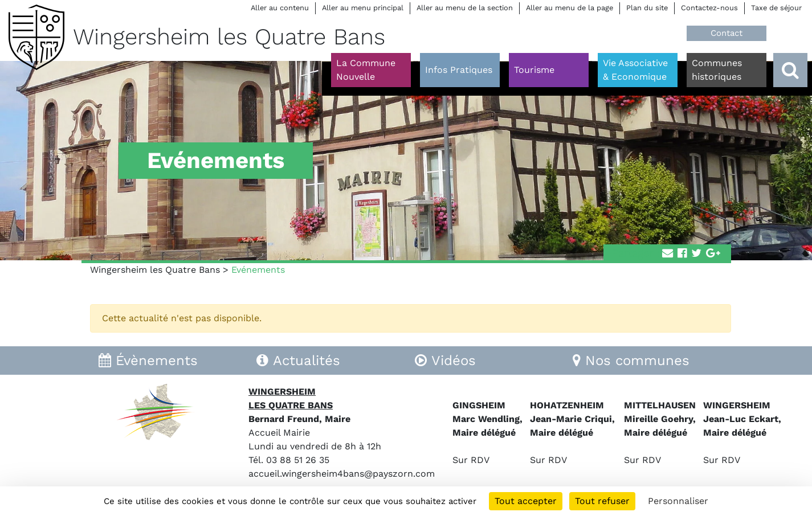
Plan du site (647, 8)
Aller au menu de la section (465, 8)
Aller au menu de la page (570, 8)
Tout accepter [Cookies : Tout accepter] (526, 501)
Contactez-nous (709, 8)
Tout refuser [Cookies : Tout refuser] (602, 501)
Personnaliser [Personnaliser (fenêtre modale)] (678, 501)
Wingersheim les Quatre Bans (155, 270)
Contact (727, 33)
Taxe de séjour (776, 8)
